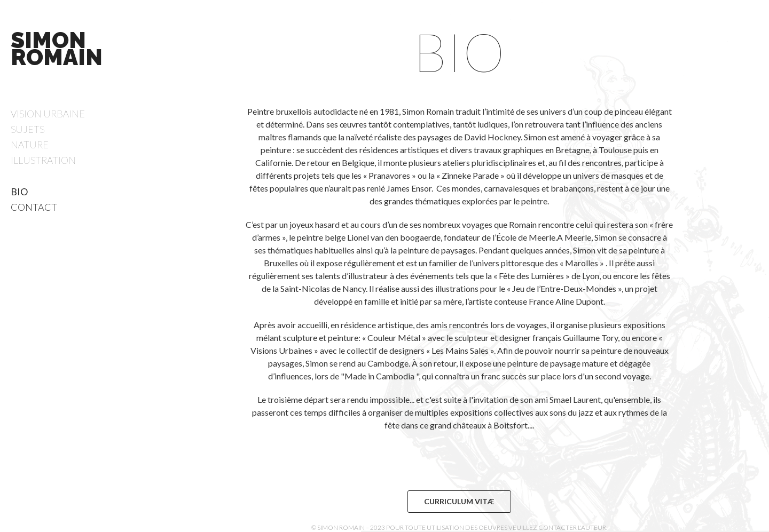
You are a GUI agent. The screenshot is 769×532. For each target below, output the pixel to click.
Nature (30, 145)
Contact (34, 207)
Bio (19, 192)
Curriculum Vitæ (459, 501)
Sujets (28, 129)
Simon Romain (57, 49)
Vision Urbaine (48, 114)
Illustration (43, 160)
